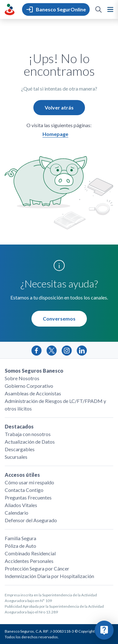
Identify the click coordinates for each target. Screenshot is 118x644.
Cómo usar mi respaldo (29, 482)
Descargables (20, 449)
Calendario (17, 513)
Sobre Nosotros (22, 378)
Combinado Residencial (30, 553)
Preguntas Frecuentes (28, 497)
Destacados (19, 426)
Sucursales (16, 457)
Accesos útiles (22, 475)
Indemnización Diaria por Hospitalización (49, 576)
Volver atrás (59, 107)
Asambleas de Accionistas (33, 393)
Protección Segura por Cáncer (37, 568)
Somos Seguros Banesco (34, 371)
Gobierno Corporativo (29, 386)
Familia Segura (20, 538)
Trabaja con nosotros (28, 434)
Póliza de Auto (20, 546)
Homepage (55, 134)
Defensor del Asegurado (31, 520)
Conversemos (59, 319)
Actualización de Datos (30, 442)
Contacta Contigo (24, 490)
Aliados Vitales (21, 505)
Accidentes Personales (29, 561)
